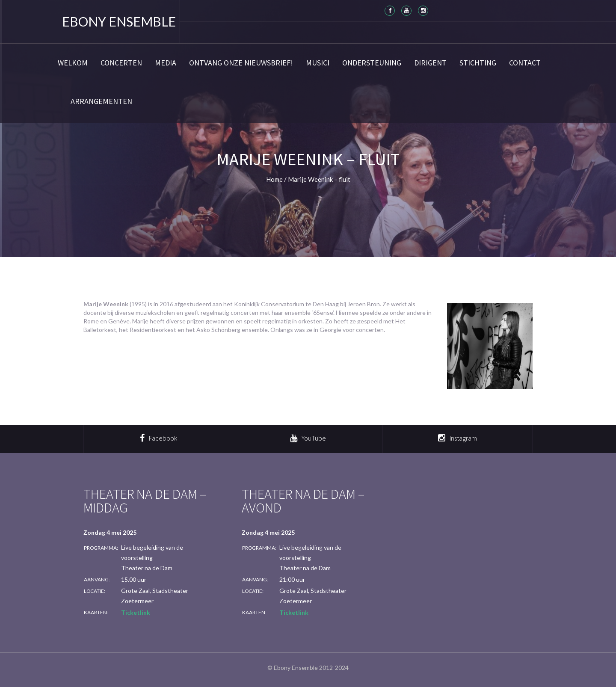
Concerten (121, 63)
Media (166, 63)
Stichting (478, 63)
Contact (525, 63)
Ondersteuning (372, 63)
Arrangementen (101, 101)
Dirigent (430, 63)
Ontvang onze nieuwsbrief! (241, 63)
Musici (318, 63)
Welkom (73, 63)
